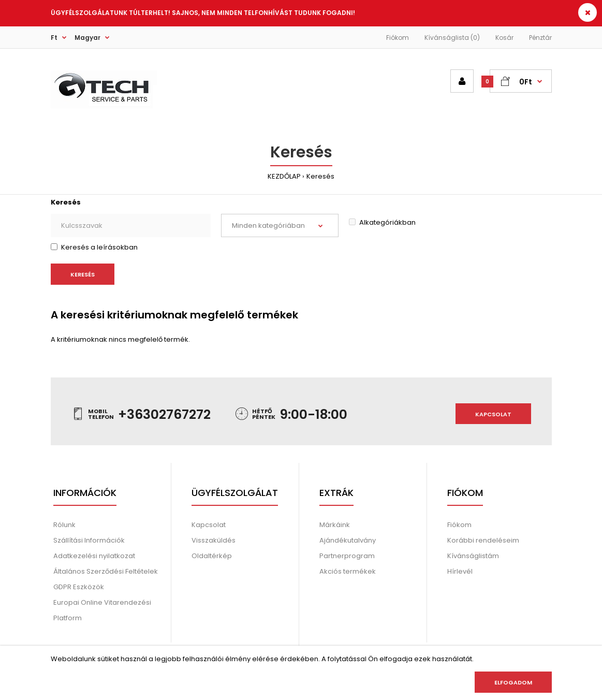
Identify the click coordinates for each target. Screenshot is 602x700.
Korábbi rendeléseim (483, 540)
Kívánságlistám (473, 556)
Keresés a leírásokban (94, 247)
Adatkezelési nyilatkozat (94, 556)
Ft (54, 38)
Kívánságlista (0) (452, 38)
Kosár (504, 38)
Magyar (87, 38)
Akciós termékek (348, 571)
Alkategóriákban (382, 222)
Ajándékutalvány (348, 540)
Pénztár (540, 38)
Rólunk (64, 525)
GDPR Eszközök (79, 587)
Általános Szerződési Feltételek (106, 571)
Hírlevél (460, 571)
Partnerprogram (347, 556)
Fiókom (398, 38)
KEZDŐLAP (284, 176)
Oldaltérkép (212, 556)
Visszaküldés (214, 540)
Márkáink (335, 525)
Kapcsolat (493, 414)
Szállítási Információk (89, 540)
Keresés (320, 176)
